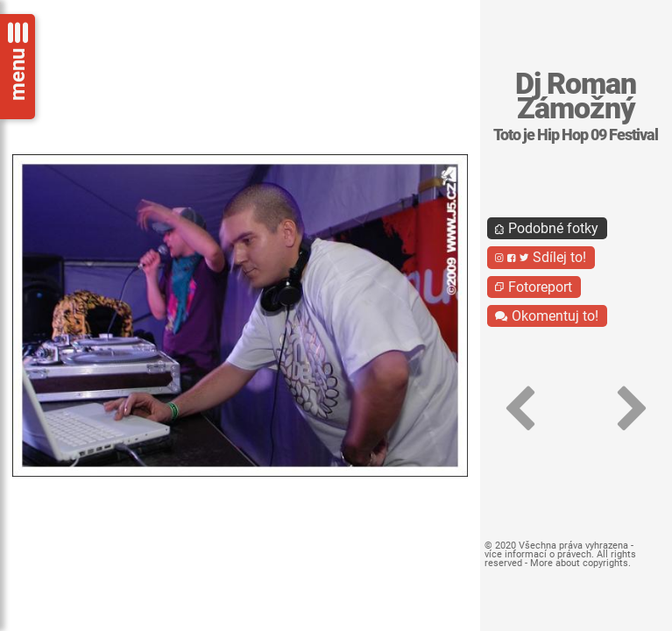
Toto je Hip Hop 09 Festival (576, 135)
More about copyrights (579, 563)
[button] (520, 409)
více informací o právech (538, 554)
